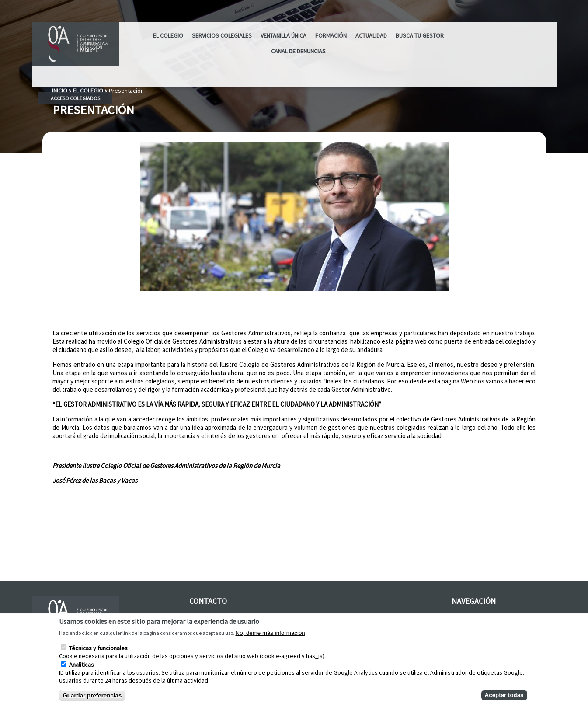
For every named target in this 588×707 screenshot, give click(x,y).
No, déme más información (270, 633)
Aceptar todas (504, 695)
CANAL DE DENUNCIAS (298, 51)
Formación (331, 35)
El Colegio (168, 35)
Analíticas (82, 665)
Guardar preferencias (92, 695)
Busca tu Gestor (420, 35)
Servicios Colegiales (222, 35)
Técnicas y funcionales (98, 648)
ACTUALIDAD (371, 35)
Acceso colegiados (75, 98)
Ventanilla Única (284, 35)
